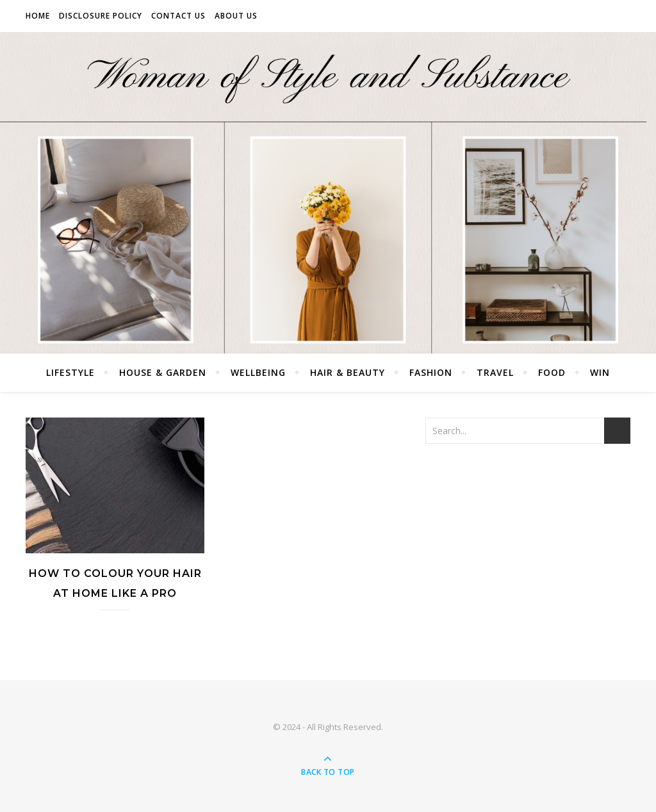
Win (600, 372)
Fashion (431, 372)
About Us (236, 16)
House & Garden (163, 372)
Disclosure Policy (101, 16)
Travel (495, 372)
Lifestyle (70, 372)
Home (38, 16)
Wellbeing (258, 372)
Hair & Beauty (348, 372)
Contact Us (178, 16)
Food (552, 372)
